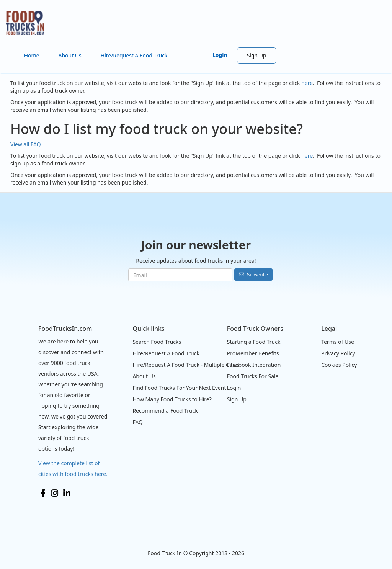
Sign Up (257, 55)
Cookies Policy (339, 365)
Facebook (43, 493)
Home (32, 55)
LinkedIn (67, 493)
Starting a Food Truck (254, 342)
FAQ (138, 422)
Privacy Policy (338, 353)
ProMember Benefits (253, 353)
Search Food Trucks (157, 342)
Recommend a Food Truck (165, 411)
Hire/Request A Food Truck (134, 55)
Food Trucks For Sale (253, 376)
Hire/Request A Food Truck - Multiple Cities (186, 365)
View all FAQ (26, 144)
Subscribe (257, 275)
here (307, 83)
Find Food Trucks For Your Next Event (179, 388)
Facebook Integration (254, 365)
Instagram (55, 493)
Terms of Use (338, 342)
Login (220, 55)
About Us (70, 55)
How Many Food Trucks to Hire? (172, 399)
